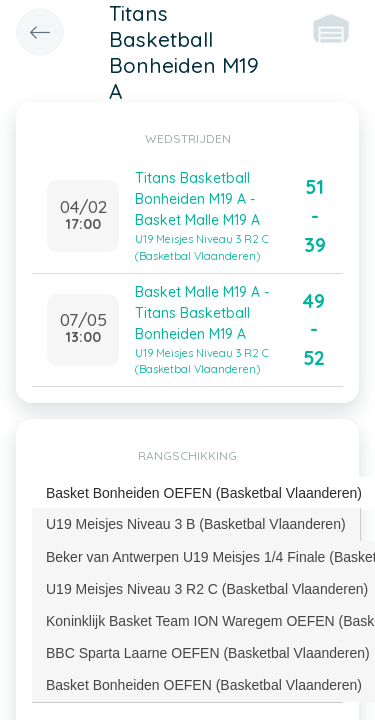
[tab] (196, 524)
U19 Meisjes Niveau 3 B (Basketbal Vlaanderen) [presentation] (196, 524)
